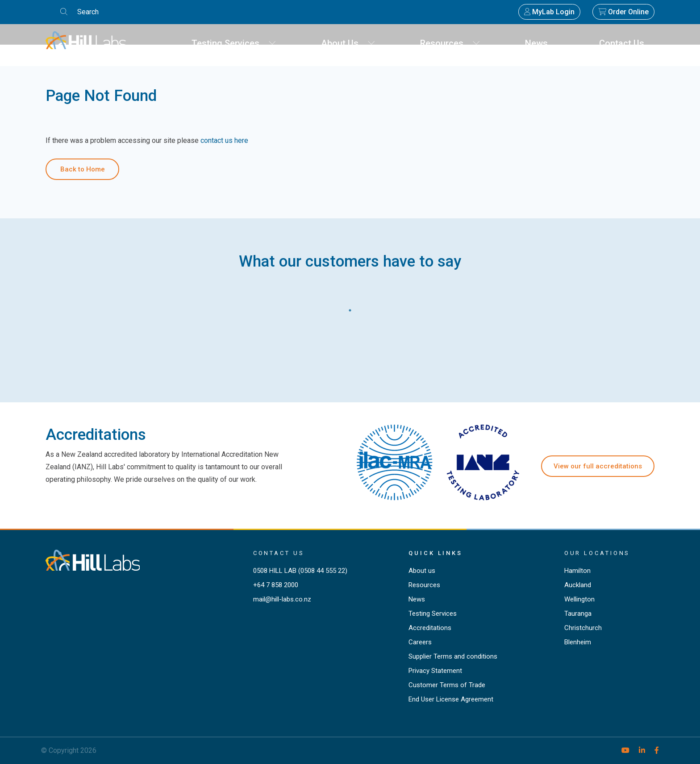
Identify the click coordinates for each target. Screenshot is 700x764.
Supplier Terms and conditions (453, 656)
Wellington (579, 599)
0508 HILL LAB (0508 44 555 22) (300, 571)
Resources (450, 43)
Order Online (623, 12)
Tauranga (578, 614)
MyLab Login (549, 12)
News (540, 43)
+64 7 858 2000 (276, 585)
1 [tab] (350, 308)
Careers (420, 642)
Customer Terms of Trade (447, 685)
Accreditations (430, 628)
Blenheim (578, 642)
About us (422, 571)
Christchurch (583, 628)
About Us (348, 43)
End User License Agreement (451, 699)
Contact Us (625, 43)
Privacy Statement (435, 671)
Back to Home (83, 169)
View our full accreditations (598, 466)
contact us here (224, 140)
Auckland (578, 585)
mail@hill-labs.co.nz (282, 599)
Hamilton (577, 571)
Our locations (597, 553)
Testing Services (234, 43)
